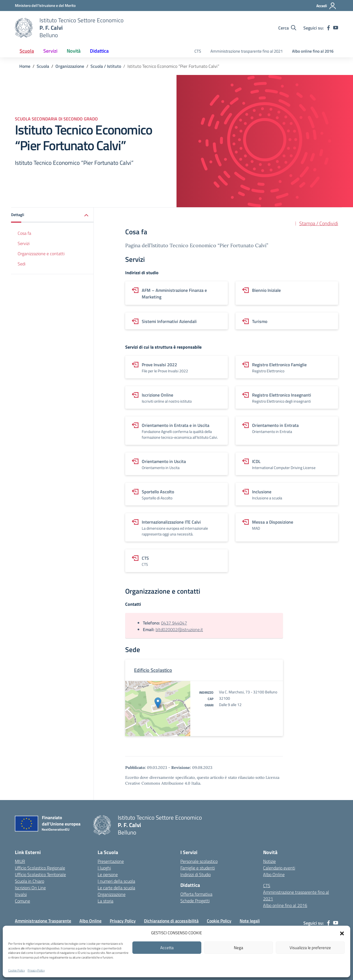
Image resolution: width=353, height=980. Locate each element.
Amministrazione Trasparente (43, 921)
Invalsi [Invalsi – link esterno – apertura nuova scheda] (21, 894)
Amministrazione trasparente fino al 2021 (247, 51)
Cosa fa (24, 233)
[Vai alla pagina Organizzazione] (70, 66)
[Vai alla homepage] (24, 28)
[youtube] (336, 28)
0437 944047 (174, 623)
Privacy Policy (36, 970)
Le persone (108, 874)
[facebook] (328, 28)
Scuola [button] (27, 51)
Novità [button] (74, 51)
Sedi (22, 264)
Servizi (24, 243)
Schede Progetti (195, 901)
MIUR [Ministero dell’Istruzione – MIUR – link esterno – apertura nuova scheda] (20, 861)
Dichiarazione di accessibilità (171, 921)
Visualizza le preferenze (310, 948)
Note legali (250, 921)
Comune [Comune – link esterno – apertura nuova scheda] (22, 901)
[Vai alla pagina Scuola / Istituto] (106, 66)
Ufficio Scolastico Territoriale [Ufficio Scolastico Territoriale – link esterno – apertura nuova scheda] (40, 874)
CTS (198, 51)
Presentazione (111, 861)
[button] (342, 933)
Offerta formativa (196, 894)
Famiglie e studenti (198, 868)
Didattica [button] (99, 51)
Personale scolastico (199, 861)
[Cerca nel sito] (287, 28)
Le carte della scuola (116, 888)
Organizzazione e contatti (41, 254)
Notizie (269, 861)
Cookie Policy (17, 970)
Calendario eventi (279, 868)
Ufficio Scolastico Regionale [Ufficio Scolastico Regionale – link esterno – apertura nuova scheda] (40, 868)
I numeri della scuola (116, 881)
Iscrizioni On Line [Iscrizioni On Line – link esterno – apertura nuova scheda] (30, 888)
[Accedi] (326, 6)
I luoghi (104, 868)
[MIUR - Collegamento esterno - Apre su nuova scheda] (45, 5)
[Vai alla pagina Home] (25, 66)
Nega (239, 948)
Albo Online (274, 874)
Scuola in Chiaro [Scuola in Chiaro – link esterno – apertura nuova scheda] (30, 881)
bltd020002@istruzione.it (179, 629)
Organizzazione (112, 894)
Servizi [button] (50, 51)
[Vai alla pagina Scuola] (43, 66)
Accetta (167, 948)
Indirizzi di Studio (196, 874)
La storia (105, 901)
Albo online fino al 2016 (313, 51)
